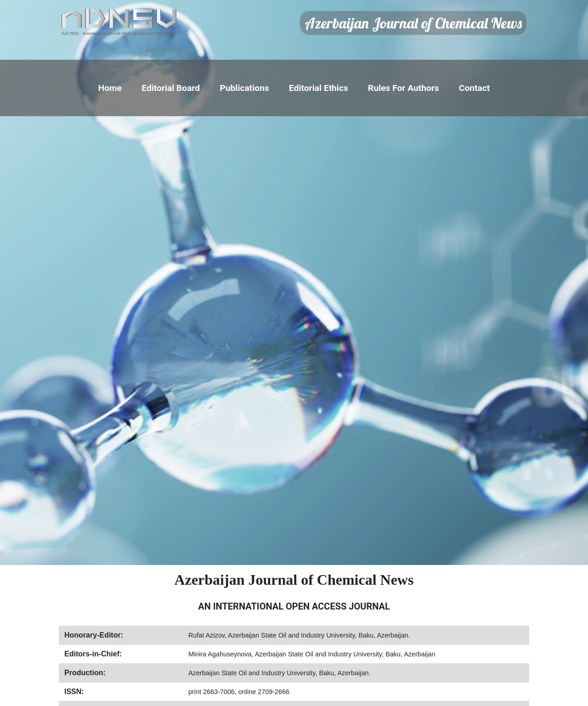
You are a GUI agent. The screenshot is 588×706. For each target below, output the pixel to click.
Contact (474, 88)
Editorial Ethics (319, 88)
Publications (244, 88)
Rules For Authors (404, 88)
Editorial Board (171, 88)
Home (110, 88)
